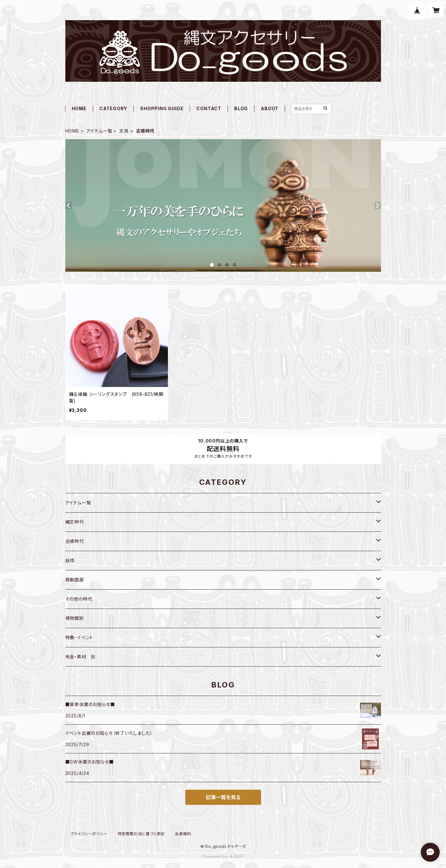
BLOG (241, 108)
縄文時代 (75, 522)
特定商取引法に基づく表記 (141, 834)
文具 (124, 131)
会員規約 (183, 834)
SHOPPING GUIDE (162, 108)
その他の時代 (79, 599)
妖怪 (70, 560)
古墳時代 (75, 541)
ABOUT (270, 108)
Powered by (223, 856)
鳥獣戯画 (75, 580)
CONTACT (209, 108)
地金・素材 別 (81, 657)
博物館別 (75, 618)
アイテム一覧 (99, 131)
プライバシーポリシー (89, 834)
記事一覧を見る (223, 797)
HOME (79, 108)
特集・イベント (80, 637)
